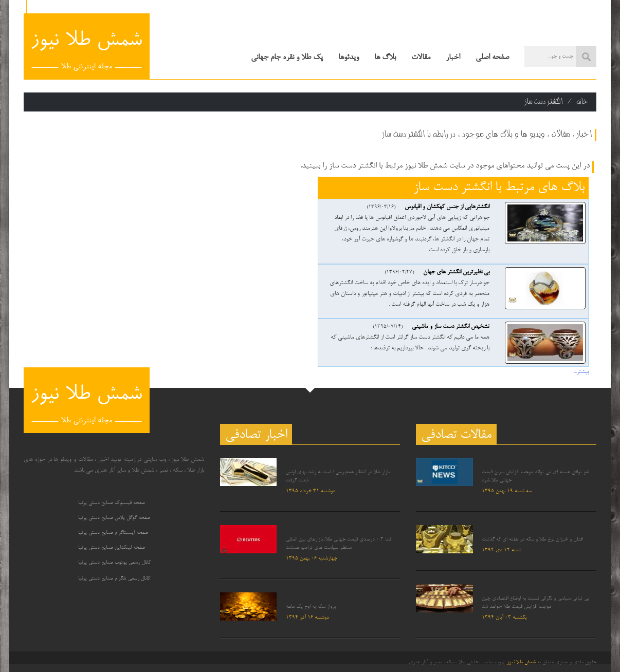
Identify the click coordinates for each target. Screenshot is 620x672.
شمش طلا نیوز (521, 662)
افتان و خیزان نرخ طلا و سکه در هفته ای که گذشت (532, 539)
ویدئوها (349, 58)
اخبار (453, 58)
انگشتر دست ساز (544, 102)
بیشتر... (581, 372)
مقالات (421, 58)
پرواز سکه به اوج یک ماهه (311, 607)
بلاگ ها (385, 58)
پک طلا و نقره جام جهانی (287, 58)
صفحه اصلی (492, 58)
